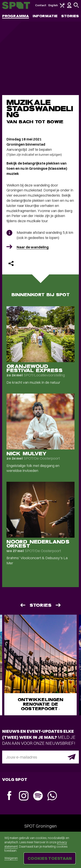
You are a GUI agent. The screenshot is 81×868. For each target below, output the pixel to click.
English (53, 5)
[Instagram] (24, 796)
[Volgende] (59, 605)
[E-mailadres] (40, 757)
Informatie (45, 16)
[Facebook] (9, 796)
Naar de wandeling (33, 247)
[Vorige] (22, 605)
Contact (41, 5)
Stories (70, 16)
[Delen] (11, 263)
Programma (16, 16)
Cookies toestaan (50, 858)
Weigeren (11, 858)
